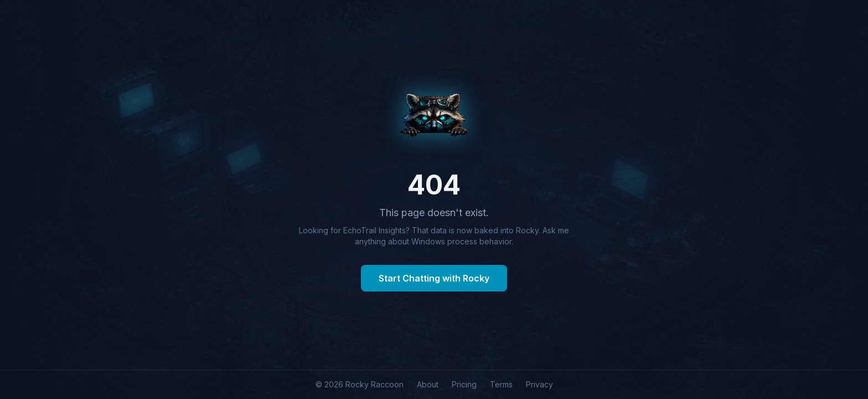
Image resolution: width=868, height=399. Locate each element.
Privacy (539, 384)
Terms (501, 384)
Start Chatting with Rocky (434, 278)
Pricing (464, 384)
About (428, 384)
